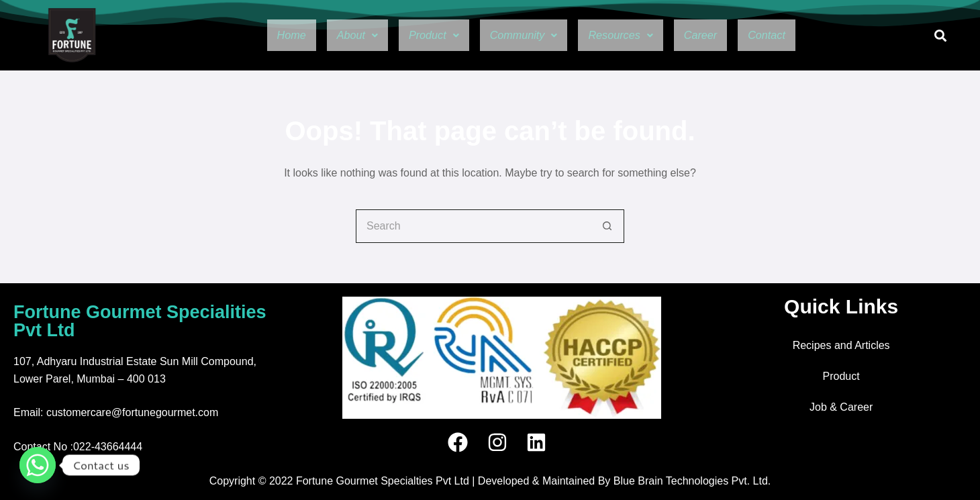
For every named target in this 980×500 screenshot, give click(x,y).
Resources (630, 36)
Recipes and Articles (841, 345)
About (335, 36)
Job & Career (841, 407)
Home (263, 36)
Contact (794, 36)
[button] (335, 36)
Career (720, 36)
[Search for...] (473, 226)
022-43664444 (108, 447)
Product (420, 36)
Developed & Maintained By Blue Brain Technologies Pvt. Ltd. (624, 481)
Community (520, 36)
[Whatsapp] (38, 465)
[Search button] (607, 226)
